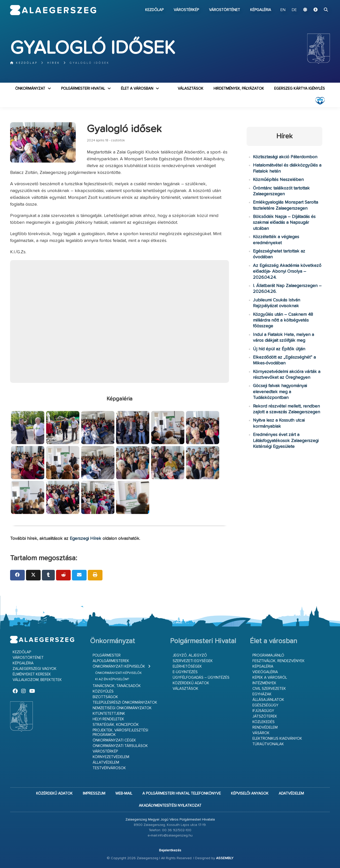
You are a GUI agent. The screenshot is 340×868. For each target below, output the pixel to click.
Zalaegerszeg (53, 10)
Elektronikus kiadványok (277, 739)
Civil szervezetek (269, 689)
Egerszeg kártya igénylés (299, 89)
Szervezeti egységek (193, 661)
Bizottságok (105, 697)
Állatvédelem (106, 763)
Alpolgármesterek (111, 661)
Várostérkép (186, 10)
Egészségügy (265, 705)
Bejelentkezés (170, 850)
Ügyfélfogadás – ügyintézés (201, 678)
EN (283, 10)
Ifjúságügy (263, 711)
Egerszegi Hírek (85, 539)
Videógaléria (265, 672)
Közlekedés (264, 722)
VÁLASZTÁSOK (191, 89)
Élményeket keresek (32, 674)
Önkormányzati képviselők (119, 666)
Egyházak (262, 694)
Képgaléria (261, 10)
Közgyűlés (103, 691)
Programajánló (268, 655)
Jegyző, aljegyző (190, 655)
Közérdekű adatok (191, 683)
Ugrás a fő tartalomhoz (317, 2)
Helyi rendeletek (108, 719)
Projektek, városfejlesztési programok (120, 733)
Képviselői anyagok (250, 794)
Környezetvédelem (111, 757)
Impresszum (94, 794)
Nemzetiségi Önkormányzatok (122, 708)
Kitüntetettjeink (109, 714)
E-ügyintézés (185, 672)
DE (294, 10)
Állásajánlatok (268, 700)
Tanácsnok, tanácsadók (117, 686)
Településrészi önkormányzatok (125, 703)
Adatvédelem (291, 794)
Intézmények (264, 683)
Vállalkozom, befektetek (37, 680)
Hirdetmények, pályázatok (239, 89)
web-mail (124, 794)
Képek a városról (270, 678)
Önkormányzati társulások (120, 746)
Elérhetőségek (187, 666)
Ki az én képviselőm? (112, 679)
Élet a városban (137, 89)
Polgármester (107, 655)
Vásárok (261, 733)
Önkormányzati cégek (114, 740)
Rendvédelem (265, 727)
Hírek (54, 63)
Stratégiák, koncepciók (116, 725)
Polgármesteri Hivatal (83, 89)
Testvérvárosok (109, 768)
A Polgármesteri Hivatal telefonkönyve (182, 794)
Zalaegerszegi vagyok (35, 669)
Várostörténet (225, 10)
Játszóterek (265, 716)
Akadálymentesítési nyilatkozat (170, 806)
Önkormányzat (30, 89)
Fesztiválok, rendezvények (279, 661)
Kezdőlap (154, 10)
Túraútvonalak (268, 744)
